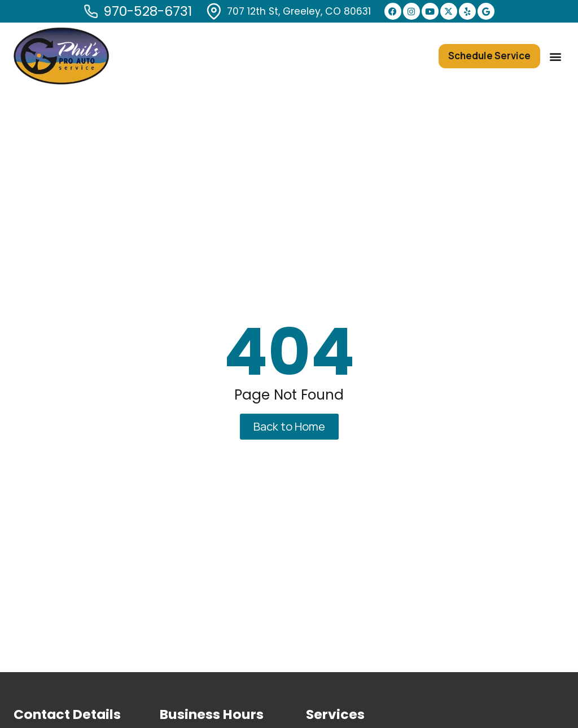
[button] (555, 56)
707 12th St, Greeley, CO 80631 (299, 11)
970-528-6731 (148, 11)
